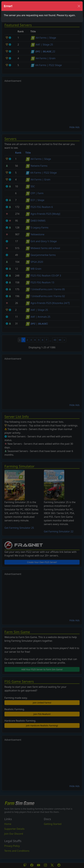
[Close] (79, 6)
